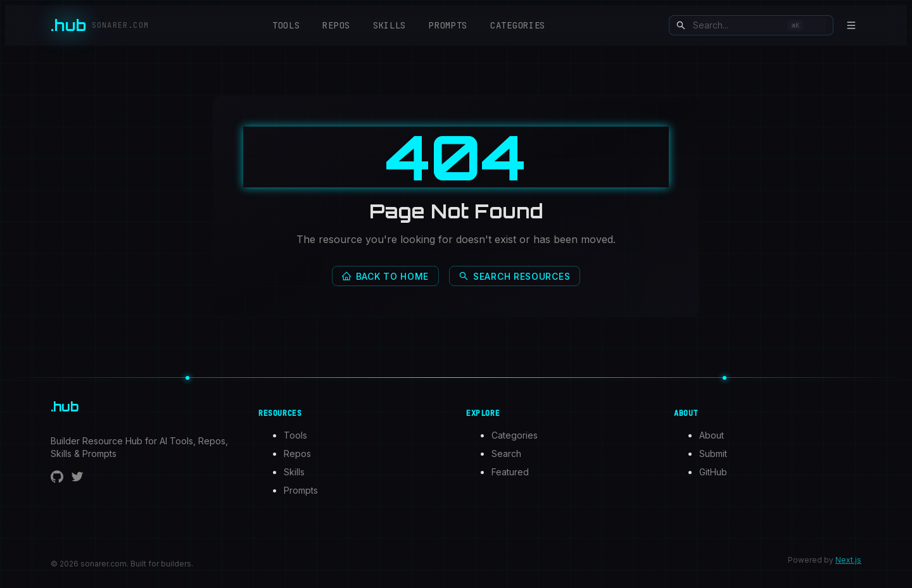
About (712, 435)
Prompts (448, 25)
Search (506, 454)
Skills (389, 25)
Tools (286, 25)
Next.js (848, 560)
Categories (518, 25)
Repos (336, 25)
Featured (510, 472)
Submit (713, 454)
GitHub (713, 472)
